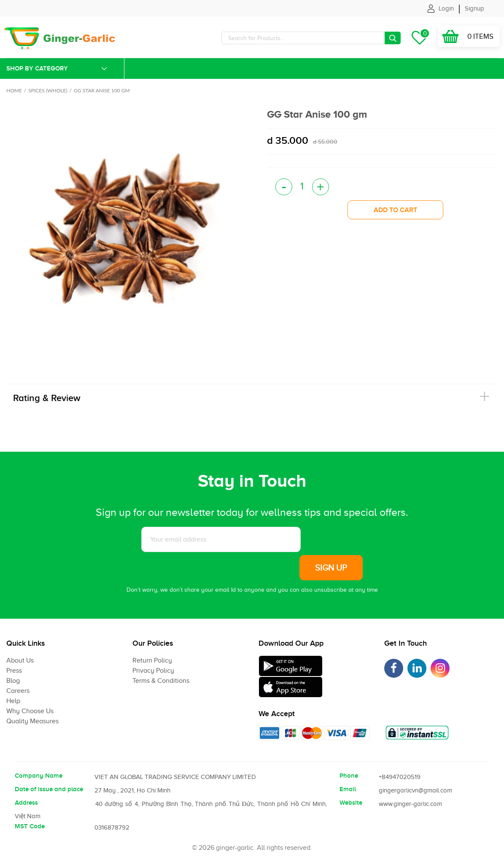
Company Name (39, 776)
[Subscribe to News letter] (221, 539)
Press (14, 671)
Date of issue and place (49, 789)
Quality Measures (32, 721)
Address (26, 803)
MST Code (30, 826)
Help (13, 701)
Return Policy (152, 660)
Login (446, 8)
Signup (474, 8)
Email (348, 789)
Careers (18, 691)
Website (351, 803)
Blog (13, 681)
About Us (20, 660)
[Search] (311, 38)
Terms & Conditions (161, 681)
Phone (349, 776)
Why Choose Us (30, 711)
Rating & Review (47, 398)
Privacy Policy (153, 671)
